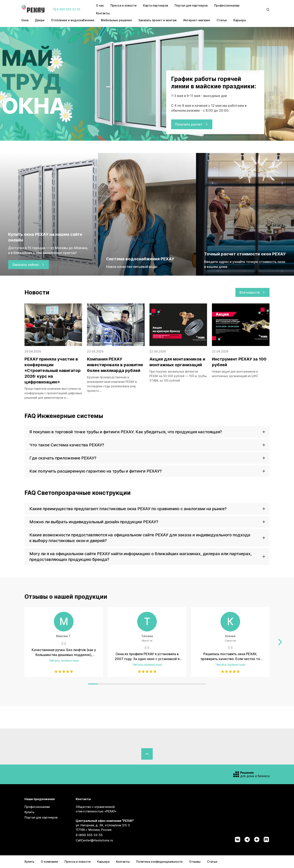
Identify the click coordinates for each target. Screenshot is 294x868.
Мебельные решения (116, 20)
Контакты (103, 13)
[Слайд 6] (142, 684)
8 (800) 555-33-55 (89, 835)
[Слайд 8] (162, 684)
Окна (25, 20)
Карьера (239, 20)
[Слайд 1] (93, 684)
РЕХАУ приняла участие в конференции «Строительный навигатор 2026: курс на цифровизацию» (53, 371)
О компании (49, 862)
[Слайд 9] (171, 684)
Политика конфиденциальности (159, 862)
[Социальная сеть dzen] (257, 839)
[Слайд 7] (152, 684)
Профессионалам (227, 5)
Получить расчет (192, 124)
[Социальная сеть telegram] (247, 839)
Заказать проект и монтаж (158, 20)
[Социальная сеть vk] (238, 839)
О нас (100, 5)
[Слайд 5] (132, 684)
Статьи (222, 20)
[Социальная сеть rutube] (266, 839)
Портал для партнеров (191, 5)
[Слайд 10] (181, 684)
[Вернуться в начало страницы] (147, 754)
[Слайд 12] (201, 684)
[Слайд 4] (122, 684)
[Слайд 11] (191, 684)
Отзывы (195, 862)
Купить (29, 812)
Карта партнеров (156, 5)
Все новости (252, 292)
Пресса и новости (124, 5)
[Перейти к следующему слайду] (280, 642)
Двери (40, 20)
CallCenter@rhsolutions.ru (94, 840)
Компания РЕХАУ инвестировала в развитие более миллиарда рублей (115, 365)
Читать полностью (64, 660)
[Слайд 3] (113, 684)
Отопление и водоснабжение (73, 20)
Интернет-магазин (197, 20)
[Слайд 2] (103, 684)
